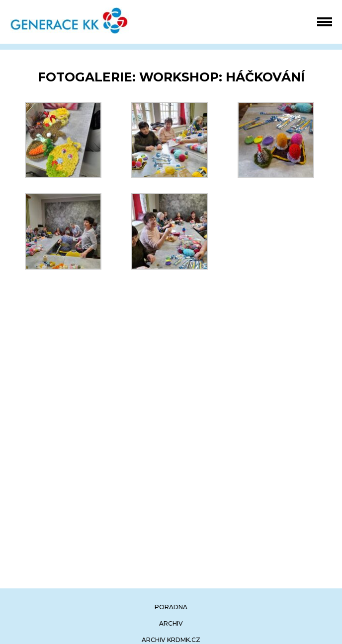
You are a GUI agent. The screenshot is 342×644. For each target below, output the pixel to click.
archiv (171, 623)
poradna (171, 607)
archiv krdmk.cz (171, 640)
